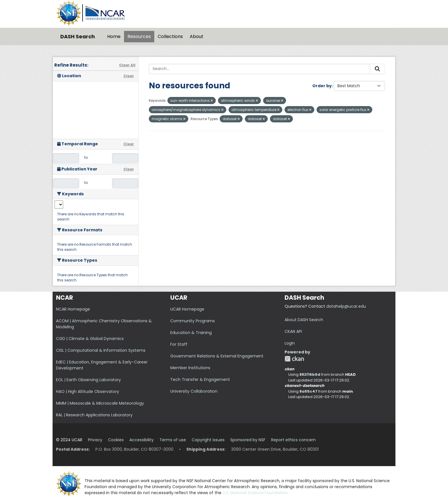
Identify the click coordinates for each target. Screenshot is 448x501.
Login (290, 343)
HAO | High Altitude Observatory (88, 391)
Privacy (95, 440)
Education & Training (191, 333)
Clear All (127, 65)
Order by (322, 86)
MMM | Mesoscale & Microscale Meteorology (100, 403)
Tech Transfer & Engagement (200, 379)
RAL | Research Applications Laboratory (94, 415)
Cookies (116, 440)
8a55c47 (308, 391)
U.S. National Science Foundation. (255, 493)
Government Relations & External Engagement (217, 356)
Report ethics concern (293, 440)
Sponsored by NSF (248, 440)
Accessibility (142, 440)
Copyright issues (208, 440)
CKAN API (293, 331)
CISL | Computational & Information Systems (101, 350)
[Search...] (260, 69)
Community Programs (193, 321)
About (197, 36)
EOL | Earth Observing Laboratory (88, 380)
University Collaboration (194, 391)
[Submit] (377, 69)
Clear (129, 76)
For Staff (179, 344)
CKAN (294, 359)
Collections (170, 36)
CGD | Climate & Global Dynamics (90, 339)
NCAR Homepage (73, 309)
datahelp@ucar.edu (346, 306)
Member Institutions (190, 368)
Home (114, 36)
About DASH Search (304, 320)
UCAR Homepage (187, 309)
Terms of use (173, 440)
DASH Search (78, 36)
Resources (139, 36)
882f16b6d (310, 374)
